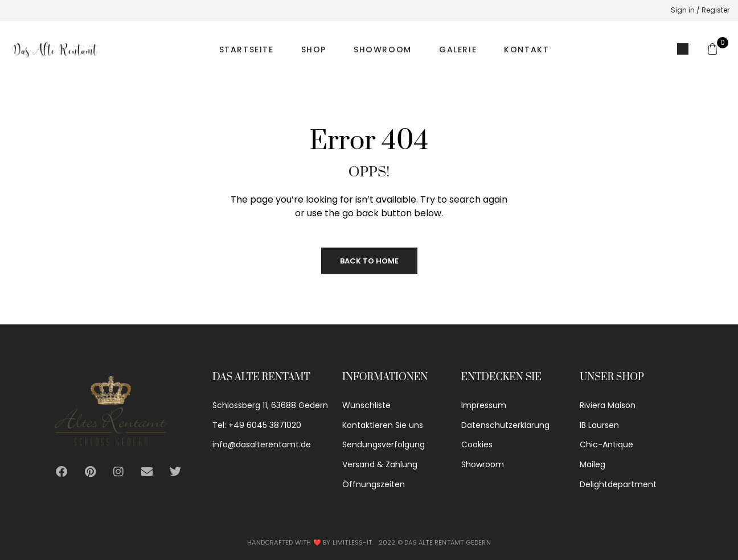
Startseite (247, 50)
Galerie (458, 50)
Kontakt (526, 50)
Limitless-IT (352, 542)
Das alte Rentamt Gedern (448, 542)
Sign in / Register (700, 10)
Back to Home (369, 261)
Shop (314, 50)
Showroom (383, 50)
